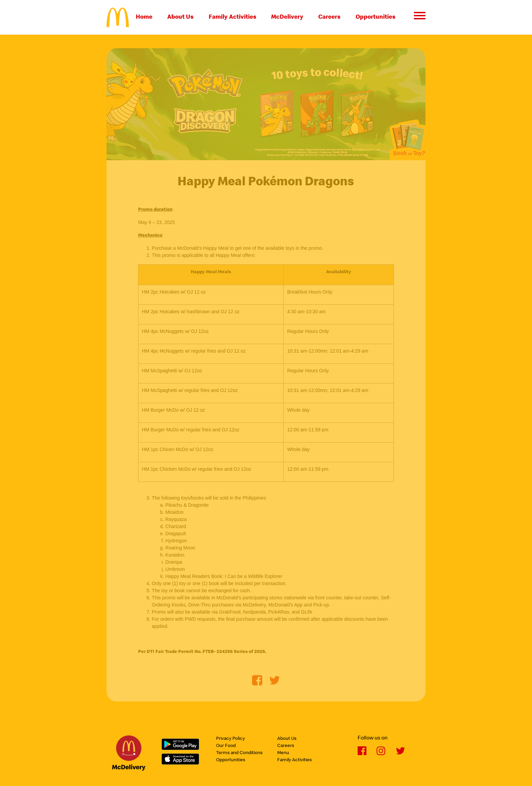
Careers (329, 17)
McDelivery (287, 17)
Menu (283, 753)
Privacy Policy (231, 739)
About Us (180, 17)
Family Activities (233, 17)
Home (144, 17)
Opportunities (376, 17)
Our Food (226, 746)
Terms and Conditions (239, 753)
